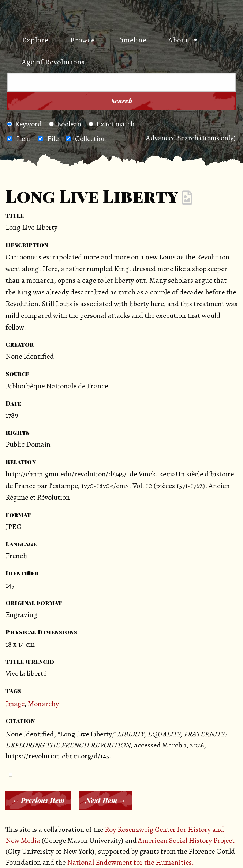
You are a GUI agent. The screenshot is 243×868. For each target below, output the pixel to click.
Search (122, 101)
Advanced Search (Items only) (191, 138)
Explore (35, 40)
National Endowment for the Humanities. (130, 862)
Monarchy (43, 704)
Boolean (65, 124)
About (178, 40)
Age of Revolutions (53, 62)
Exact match (112, 124)
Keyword (25, 124)
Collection (91, 139)
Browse (83, 40)
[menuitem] (31, 40)
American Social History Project (186, 840)
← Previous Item (38, 800)
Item (24, 139)
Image (15, 704)
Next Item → (106, 800)
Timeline (132, 40)
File (53, 139)
